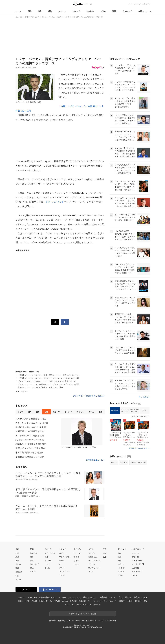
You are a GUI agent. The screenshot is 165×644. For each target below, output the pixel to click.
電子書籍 (97, 605)
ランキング (127, 11)
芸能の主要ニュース (95, 460)
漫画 (114, 11)
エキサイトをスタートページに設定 (83, 614)
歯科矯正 (138, 601)
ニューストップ (134, 4)
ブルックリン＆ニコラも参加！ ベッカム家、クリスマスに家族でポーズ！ (47, 381)
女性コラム (93, 557)
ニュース (18, 11)
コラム (103, 11)
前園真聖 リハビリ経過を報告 (30, 431)
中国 (17, 576)
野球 (46, 557)
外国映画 (115, 411)
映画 (32, 557)
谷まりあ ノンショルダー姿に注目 (32, 423)
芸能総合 (34, 553)
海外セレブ (34, 564)
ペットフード (70, 605)
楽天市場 (124, 462)
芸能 (50, 11)
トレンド (76, 11)
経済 (17, 557)
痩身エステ (87, 605)
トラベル (92, 564)
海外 (40, 11)
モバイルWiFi (55, 601)
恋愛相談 (82, 601)
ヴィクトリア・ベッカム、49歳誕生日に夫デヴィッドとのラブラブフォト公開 (48, 384)
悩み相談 (73, 601)
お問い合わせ (111, 621)
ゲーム (62, 561)
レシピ (105, 601)
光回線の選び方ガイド (47, 597)
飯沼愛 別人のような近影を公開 (31, 427)
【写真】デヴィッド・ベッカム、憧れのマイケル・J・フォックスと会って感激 (49, 378)
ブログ (120, 597)
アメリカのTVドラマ (125, 411)
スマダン (92, 553)
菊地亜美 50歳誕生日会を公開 (30, 457)
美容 (145, 601)
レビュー (63, 553)
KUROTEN (33, 597)
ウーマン (97, 601)
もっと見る (144, 397)
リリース (136, 553)
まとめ (18, 564)
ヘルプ (135, 575)
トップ (20, 412)
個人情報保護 (91, 621)
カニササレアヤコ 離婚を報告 (30, 436)
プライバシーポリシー (75, 621)
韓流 (32, 568)
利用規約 (61, 621)
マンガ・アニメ (65, 557)
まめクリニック (74, 597)
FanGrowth (62, 597)
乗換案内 (122, 601)
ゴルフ (47, 564)
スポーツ (62, 11)
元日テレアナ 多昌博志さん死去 (31, 419)
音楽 (32, 561)
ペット (76, 564)
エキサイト (146, 4)
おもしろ (90, 11)
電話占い (128, 597)
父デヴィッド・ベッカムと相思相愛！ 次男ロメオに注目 (40, 387)
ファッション (64, 571)
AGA (79, 605)
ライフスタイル (94, 561)
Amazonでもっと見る (138, 448)
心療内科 (103, 597)
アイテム (112, 597)
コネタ (76, 557)
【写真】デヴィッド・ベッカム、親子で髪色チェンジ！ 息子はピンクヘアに (48, 375)
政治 (17, 561)
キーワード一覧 (138, 564)
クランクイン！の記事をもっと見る (89, 396)
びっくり (77, 553)
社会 (17, 553)
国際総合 (19, 572)
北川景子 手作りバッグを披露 (30, 440)
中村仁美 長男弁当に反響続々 (30, 453)
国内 (30, 11)
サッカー (48, 561)
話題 (105, 557)
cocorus (65, 601)
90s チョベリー (94, 568)
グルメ (62, 568)
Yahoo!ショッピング (138, 462)
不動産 (130, 601)
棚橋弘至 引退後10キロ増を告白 (31, 444)
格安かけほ (43, 601)
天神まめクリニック (90, 597)
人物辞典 (135, 568)
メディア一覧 (137, 561)
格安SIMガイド (24, 601)
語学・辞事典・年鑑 (135, 411)
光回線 (34, 601)
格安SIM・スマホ (141, 597)
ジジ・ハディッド (55, 202)
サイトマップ (137, 571)
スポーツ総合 (50, 553)
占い (89, 601)
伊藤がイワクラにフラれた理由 (30, 448)
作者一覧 (135, 557)
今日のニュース (145, 11)
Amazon (114, 462)
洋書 (145, 411)
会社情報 (52, 621)
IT (60, 564)
